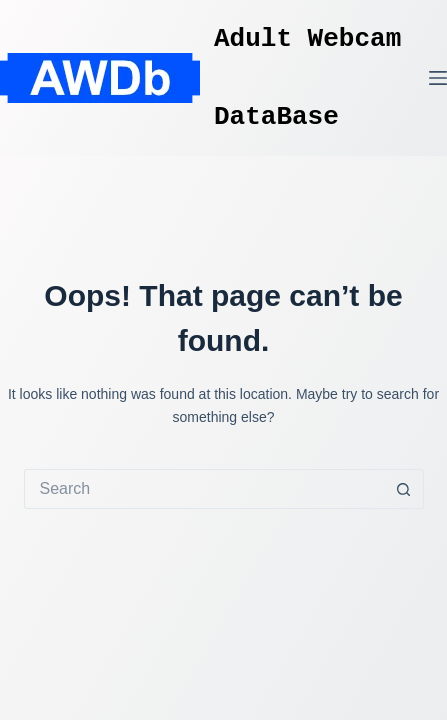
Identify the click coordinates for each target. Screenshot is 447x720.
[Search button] (404, 489)
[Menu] (438, 78)
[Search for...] (204, 489)
